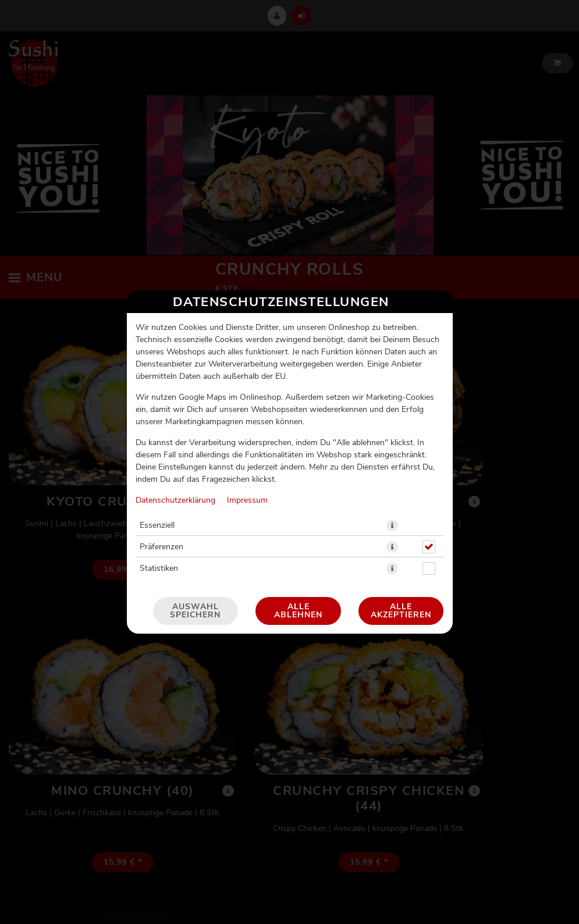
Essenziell (157, 447)
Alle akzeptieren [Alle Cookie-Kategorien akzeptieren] (401, 532)
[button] (392, 447)
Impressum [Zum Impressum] (247, 422)
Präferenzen (161, 468)
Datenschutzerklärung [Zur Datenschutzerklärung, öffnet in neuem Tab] (175, 422)
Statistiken (159, 490)
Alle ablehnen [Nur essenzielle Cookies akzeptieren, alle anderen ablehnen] (298, 532)
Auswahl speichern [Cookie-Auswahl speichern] (195, 532)
